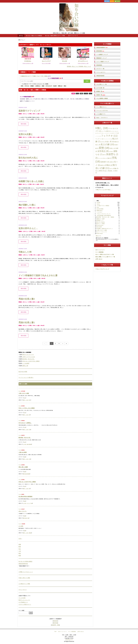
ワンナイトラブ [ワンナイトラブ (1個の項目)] (108, 139)
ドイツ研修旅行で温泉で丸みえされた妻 (38, 275)
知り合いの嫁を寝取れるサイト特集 (55, 36)
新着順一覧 (100, 91)
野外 (30, 400)
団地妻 (32, 86)
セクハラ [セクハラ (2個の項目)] (115, 133)
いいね (86, 94)
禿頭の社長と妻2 (27, 299)
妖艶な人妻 (25, 366)
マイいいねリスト (101, 72)
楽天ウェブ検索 (101, 224)
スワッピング (49, 86)
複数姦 (30, 444)
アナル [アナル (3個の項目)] (111, 128)
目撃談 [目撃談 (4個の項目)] (109, 165)
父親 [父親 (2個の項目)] (112, 162)
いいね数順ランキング (102, 55)
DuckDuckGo (100, 225)
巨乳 (22, 86)
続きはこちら (98, 236)
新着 (73, 94)
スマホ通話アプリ (101, 114)
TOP (55, 632)
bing (98, 207)
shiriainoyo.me (69, 640)
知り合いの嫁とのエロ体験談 (34, 36)
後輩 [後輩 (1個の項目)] (104, 155)
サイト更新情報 (99, 252)
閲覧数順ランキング (101, 58)
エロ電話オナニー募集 (24, 584)
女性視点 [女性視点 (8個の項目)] (103, 151)
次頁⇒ (20, 539)
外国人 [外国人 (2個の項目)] (112, 148)
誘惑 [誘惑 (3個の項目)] (102, 171)
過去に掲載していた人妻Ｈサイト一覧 (105, 257)
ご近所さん (38, 86)
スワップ (29, 503)
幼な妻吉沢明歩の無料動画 (25, 497)
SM (29, 415)
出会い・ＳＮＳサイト (102, 118)
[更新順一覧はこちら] (85, 66)
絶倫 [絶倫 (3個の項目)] (116, 168)
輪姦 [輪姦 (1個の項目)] (106, 171)
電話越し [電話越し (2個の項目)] (111, 171)
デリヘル (27, 86)
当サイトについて (73, 36)
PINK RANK (100, 234)
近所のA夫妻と (26, 134)
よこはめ (21, 526)
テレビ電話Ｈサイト (101, 107)
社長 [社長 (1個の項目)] (111, 169)
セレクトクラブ (46, 61)
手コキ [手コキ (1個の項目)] (100, 158)
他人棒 (55, 86)
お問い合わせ (99, 259)
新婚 (43, 86)
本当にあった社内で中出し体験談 (31, 361)
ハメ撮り (27, 400)
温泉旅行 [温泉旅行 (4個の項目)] (105, 162)
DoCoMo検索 (100, 209)
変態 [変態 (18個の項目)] (104, 148)
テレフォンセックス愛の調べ (26, 378)
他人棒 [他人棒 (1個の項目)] (103, 142)
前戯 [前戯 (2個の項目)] (116, 142)
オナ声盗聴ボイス (23, 602)
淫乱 (65, 86)
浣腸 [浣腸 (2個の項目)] (109, 158)
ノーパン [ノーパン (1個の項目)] (98, 136)
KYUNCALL (28, 61)
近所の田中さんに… (28, 228)
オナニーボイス (23, 590)
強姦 (28, 444)
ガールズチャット (83, 61)
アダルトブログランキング (103, 214)
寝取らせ (60, 86)
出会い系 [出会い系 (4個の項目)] (110, 142)
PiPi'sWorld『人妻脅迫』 (25, 423)
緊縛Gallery (99, 211)
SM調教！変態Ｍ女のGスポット (105, 229)
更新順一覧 (101, 95)
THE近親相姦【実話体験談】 (104, 216)
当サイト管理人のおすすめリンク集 (105, 254)
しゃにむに (99, 212)
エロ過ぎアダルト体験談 (103, 206)
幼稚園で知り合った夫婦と (31, 181)
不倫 (30, 430)
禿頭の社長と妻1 (27, 322)
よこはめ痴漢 (26, 363)
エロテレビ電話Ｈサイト (25, 604)
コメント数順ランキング (103, 62)
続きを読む (24, 124)
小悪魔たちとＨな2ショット (26, 572)
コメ (90, 94)
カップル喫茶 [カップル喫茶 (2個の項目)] (106, 131)
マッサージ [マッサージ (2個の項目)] (99, 139)
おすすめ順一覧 (100, 88)
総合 (20, 372)
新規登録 (55, 623)
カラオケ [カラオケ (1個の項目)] (114, 131)
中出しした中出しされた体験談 (27, 408)
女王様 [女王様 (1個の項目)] (111, 152)
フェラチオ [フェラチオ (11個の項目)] (109, 136)
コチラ (49, 76)
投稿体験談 (99, 65)
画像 (25, 457)
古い (77, 94)
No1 (23, 372)
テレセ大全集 (22, 598)
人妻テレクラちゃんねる (29, 357)
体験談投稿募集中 (102, 48)
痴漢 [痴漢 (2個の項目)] (103, 165)
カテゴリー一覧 (100, 69)
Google (98, 202)
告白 (25, 398)
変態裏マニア (100, 220)
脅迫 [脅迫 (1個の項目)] (97, 171)
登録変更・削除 (55, 625)
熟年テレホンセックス (28, 355)
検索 (87, 81)
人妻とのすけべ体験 (24, 393)
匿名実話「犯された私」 (29, 359)
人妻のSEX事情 (23, 452)
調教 (24, 400)
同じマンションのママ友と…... (105, 190)
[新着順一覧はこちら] (73, 66)
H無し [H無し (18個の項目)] (102, 128)
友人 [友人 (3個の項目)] (98, 145)
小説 (25, 427)
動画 (25, 472)
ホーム (21, 36)
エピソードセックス (102, 232)
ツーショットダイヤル (102, 111)
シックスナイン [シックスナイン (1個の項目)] (108, 133)
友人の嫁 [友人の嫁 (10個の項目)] (107, 144)
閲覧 (81, 94)
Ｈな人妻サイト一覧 (101, 84)
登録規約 (55, 621)
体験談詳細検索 (100, 76)
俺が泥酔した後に (27, 205)
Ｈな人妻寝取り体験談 (102, 98)
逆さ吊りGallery (101, 222)
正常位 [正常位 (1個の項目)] (105, 158)
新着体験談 (100, 51)
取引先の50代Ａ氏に (28, 158)
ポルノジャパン (23, 511)
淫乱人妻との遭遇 (23, 467)
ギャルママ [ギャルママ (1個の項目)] (100, 133)
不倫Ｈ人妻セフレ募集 (24, 578)
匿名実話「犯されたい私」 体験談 (105, 217)
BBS (20, 553)
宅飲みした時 (25, 252)
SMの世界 (99, 227)
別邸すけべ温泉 (101, 219)
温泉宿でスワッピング (29, 111)
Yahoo (98, 204)
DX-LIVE (65, 61)
